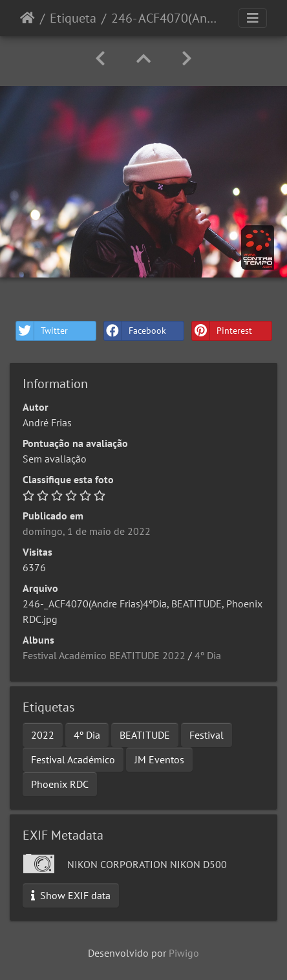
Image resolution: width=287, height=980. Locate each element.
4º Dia (208, 655)
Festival (207, 735)
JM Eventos (159, 759)
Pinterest (222, 331)
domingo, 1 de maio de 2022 (87, 531)
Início (27, 18)
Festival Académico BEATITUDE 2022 (104, 655)
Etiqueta (73, 18)
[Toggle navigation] (253, 18)
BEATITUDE (145, 735)
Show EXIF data (71, 895)
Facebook (135, 331)
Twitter (42, 331)
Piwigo (184, 953)
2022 (43, 735)
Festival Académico (73, 759)
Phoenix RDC (60, 784)
